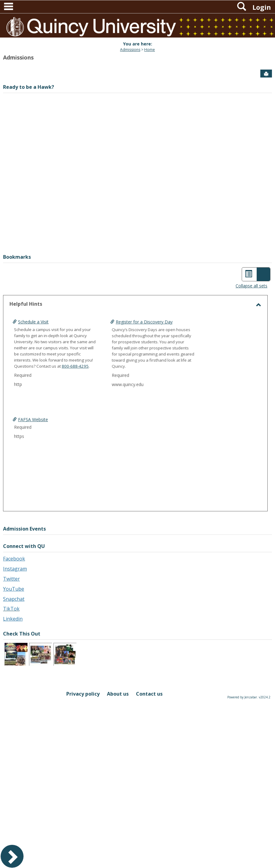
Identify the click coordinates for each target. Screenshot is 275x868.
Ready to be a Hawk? (29, 87)
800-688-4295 (75, 366)
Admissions (130, 50)
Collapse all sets (251, 286)
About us (118, 694)
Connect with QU (24, 546)
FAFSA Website (33, 439)
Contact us (149, 694)
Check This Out (22, 634)
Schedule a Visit (33, 322)
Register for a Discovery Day (125, 341)
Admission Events (24, 529)
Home (150, 50)
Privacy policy (83, 694)
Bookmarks (17, 257)
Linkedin (13, 619)
